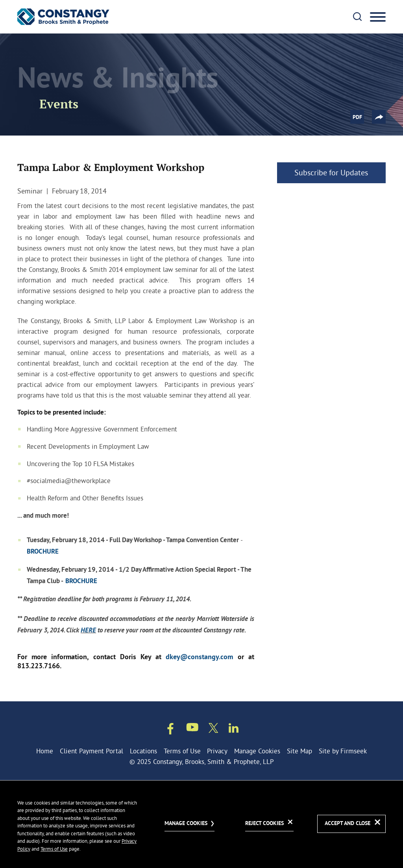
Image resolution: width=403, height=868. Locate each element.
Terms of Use (182, 751)
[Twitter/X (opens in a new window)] (214, 729)
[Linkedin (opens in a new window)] (234, 729)
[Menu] (378, 17)
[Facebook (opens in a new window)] (170, 730)
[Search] (357, 17)
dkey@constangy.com (199, 657)
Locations (143, 751)
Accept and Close (348, 824)
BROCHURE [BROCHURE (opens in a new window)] (43, 552)
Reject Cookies (264, 824)
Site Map (299, 751)
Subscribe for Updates (331, 172)
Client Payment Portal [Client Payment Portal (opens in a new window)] (92, 751)
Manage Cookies (257, 751)
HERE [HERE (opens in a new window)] (88, 631)
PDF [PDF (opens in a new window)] (357, 117)
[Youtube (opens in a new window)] (192, 729)
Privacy (217, 751)
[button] (379, 117)
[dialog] (201, 824)
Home (45, 751)
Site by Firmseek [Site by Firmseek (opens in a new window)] (343, 751)
